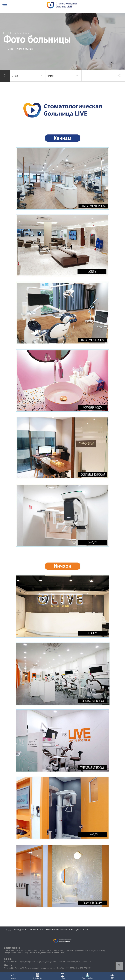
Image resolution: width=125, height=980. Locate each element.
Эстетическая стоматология (59, 930)
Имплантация (36, 930)
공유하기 (118, 75)
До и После (82, 930)
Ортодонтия (20, 930)
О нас (8, 930)
